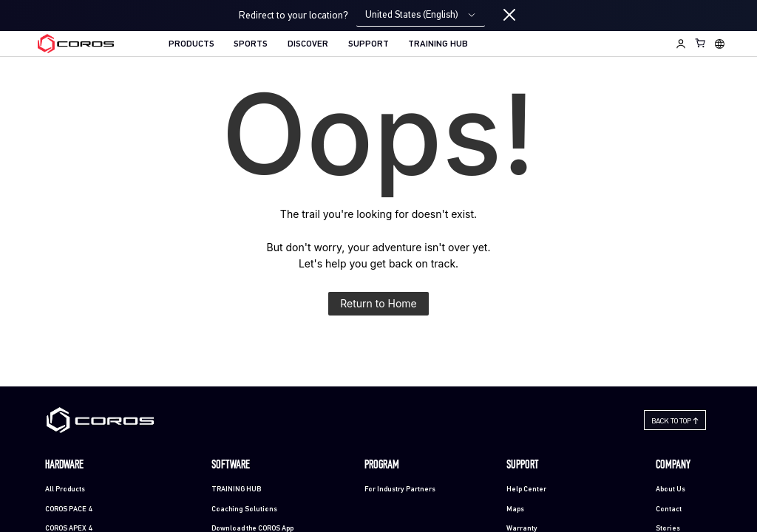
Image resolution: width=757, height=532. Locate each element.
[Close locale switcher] (509, 16)
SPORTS (251, 44)
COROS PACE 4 (68, 509)
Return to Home (378, 303)
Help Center (526, 490)
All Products (65, 490)
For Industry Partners (400, 490)
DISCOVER (308, 44)
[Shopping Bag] (701, 43)
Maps (515, 509)
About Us (671, 490)
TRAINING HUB (438, 44)
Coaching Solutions (244, 509)
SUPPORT (369, 44)
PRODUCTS (191, 44)
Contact (669, 509)
